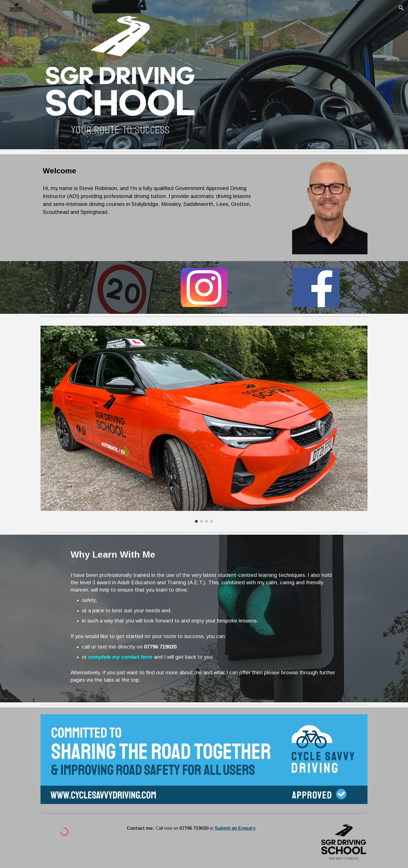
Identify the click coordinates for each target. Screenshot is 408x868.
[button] (401, 8)
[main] (148, 171)
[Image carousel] (204, 424)
